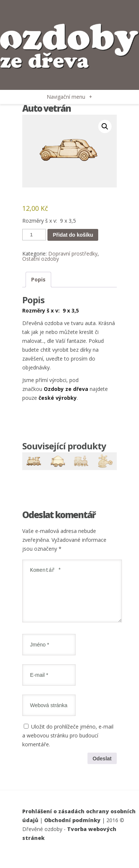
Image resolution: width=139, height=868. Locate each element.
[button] (105, 126)
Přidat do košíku (73, 235)
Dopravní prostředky (73, 254)
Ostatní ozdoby (41, 259)
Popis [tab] (38, 279)
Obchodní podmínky (72, 829)
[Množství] (34, 235)
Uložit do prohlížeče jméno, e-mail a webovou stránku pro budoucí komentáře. (68, 744)
